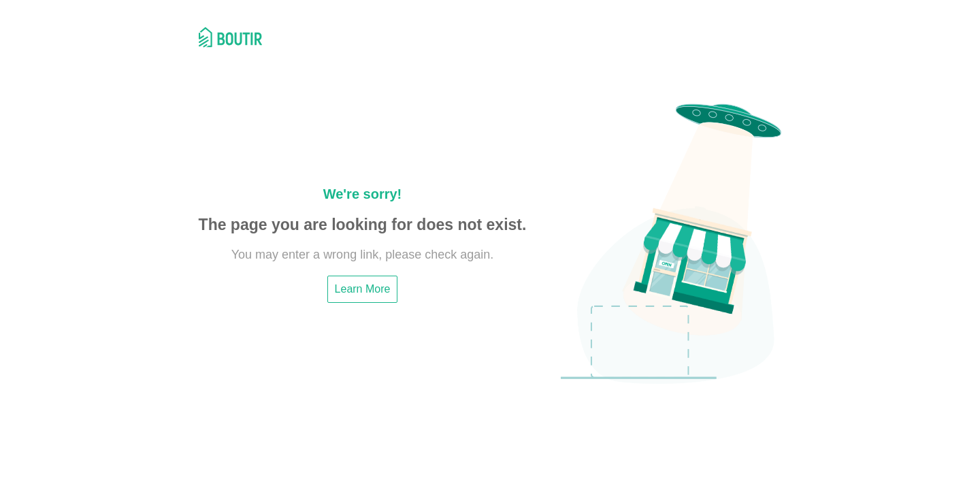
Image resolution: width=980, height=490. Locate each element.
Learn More (363, 289)
